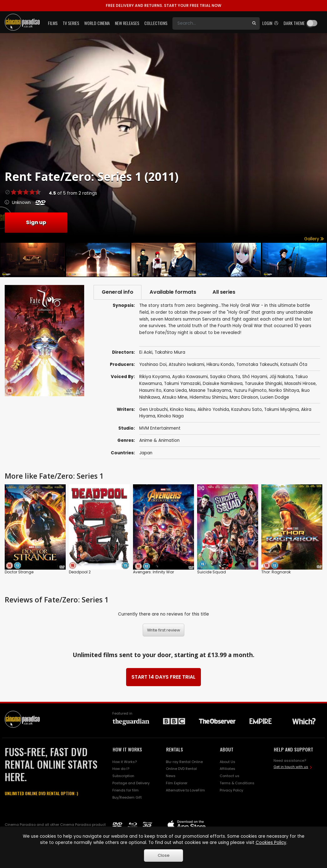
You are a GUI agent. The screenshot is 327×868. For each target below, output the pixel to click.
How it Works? (125, 762)
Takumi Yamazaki (182, 384)
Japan (146, 453)
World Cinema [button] (97, 23)
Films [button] (53, 23)
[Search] (210, 23)
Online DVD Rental (181, 769)
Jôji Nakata (281, 377)
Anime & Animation (159, 440)
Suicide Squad (212, 572)
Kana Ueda (175, 390)
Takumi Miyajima (281, 409)
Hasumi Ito (150, 390)
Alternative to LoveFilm (185, 790)
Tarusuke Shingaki (263, 384)
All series (224, 292)
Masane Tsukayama (210, 390)
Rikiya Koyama (155, 377)
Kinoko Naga (171, 416)
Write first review (164, 630)
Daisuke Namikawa (223, 384)
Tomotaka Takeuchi (257, 364)
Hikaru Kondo (220, 364)
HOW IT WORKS (127, 749)
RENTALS (175, 749)
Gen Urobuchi (153, 409)
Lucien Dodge (275, 397)
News (171, 776)
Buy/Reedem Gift (127, 797)
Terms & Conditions (237, 783)
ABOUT (227, 749)
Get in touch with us (291, 767)
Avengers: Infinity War (153, 572)
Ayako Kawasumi (190, 377)
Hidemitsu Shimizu (209, 397)
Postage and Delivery (131, 783)
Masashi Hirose (300, 384)
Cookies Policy (271, 843)
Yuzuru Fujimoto (250, 390)
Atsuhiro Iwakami (186, 364)
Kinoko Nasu (183, 409)
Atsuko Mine (175, 397)
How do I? (121, 769)
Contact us (230, 776)
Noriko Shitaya (284, 390)
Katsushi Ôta (294, 364)
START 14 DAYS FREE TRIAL (163, 677)
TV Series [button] (71, 23)
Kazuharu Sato (247, 409)
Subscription (123, 776)
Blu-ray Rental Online (184, 762)
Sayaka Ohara (225, 377)
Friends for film (125, 790)
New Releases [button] (127, 23)
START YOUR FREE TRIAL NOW (163, 5)
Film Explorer (177, 783)
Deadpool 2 (80, 572)
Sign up (36, 222)
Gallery (314, 239)
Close (164, 855)
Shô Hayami (255, 377)
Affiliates (227, 769)
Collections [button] (156, 23)
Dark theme (294, 23)
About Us (227, 762)
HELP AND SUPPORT (294, 749)
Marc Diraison (244, 397)
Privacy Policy (231, 790)
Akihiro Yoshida (213, 409)
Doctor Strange (19, 572)
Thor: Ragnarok (276, 572)
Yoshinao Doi (153, 364)
